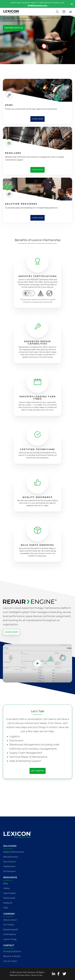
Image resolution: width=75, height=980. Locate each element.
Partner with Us (14, 28)
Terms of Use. (37, 975)
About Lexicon (10, 920)
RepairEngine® (11, 930)
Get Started (38, 771)
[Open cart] (64, 12)
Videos (7, 888)
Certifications (10, 934)
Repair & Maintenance (14, 852)
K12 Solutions (10, 871)
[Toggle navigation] (71, 12)
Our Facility (9, 925)
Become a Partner (12, 956)
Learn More (37, 119)
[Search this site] (57, 12)
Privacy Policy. (24, 975)
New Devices (9, 862)
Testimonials (9, 898)
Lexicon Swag (10, 939)
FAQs (6, 908)
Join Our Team (10, 961)
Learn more (11, 632)
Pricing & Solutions (12, 951)
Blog (5, 884)
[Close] (72, 4)
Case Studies (9, 893)
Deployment (9, 866)
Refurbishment (11, 857)
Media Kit (8, 903)
